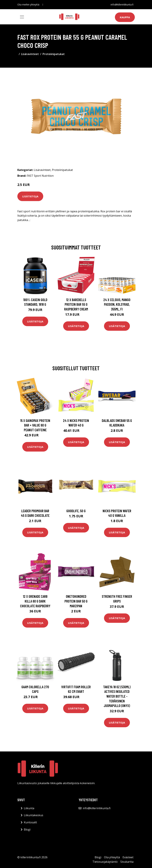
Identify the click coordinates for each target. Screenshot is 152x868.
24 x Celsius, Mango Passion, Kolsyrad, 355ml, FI (117, 304)
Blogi (27, 829)
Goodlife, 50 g (76, 511)
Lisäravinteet (30, 54)
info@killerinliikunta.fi (122, 5)
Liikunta (29, 808)
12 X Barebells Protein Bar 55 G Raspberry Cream (76, 304)
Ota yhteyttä (112, 857)
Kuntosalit (30, 822)
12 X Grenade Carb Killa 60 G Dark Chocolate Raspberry (35, 601)
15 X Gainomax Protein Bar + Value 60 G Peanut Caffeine (35, 425)
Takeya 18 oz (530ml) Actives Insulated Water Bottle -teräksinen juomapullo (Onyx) (117, 696)
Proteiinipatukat (54, 54)
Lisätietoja (30, 196)
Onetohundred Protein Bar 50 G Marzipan (76, 601)
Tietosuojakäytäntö (105, 862)
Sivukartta (127, 862)
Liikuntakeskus (34, 815)
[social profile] (43, 5)
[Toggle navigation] (22, 17)
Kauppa (125, 17)
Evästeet (128, 857)
